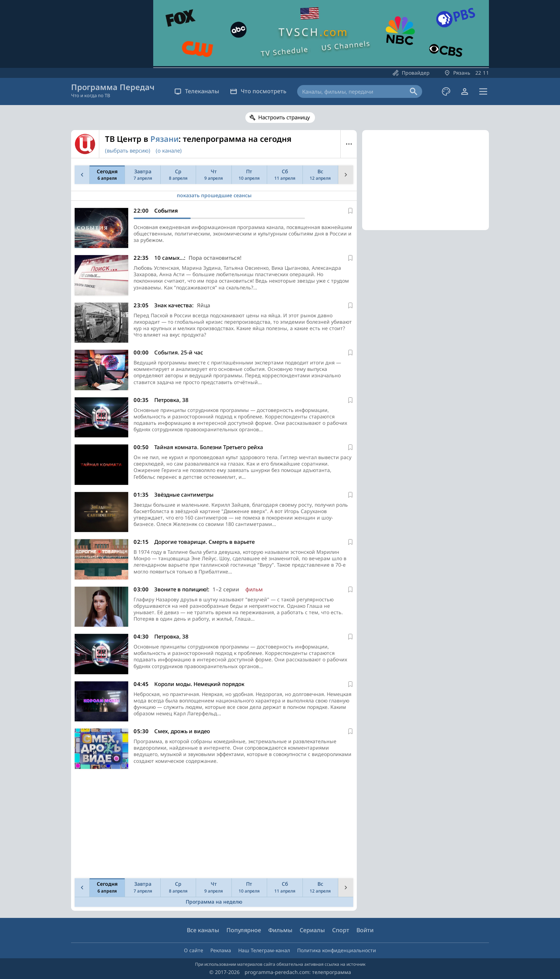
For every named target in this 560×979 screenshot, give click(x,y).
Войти (365, 930)
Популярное (244, 930)
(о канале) (169, 150)
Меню (349, 144)
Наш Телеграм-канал (264, 950)
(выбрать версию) (128, 150)
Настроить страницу (284, 117)
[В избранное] (350, 211)
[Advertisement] (212, 825)
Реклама (221, 950)
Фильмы (280, 930)
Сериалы (312, 930)
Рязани (164, 139)
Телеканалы (197, 91)
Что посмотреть (258, 91)
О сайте (194, 950)
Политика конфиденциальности (337, 950)
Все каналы (203, 930)
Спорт (341, 930)
